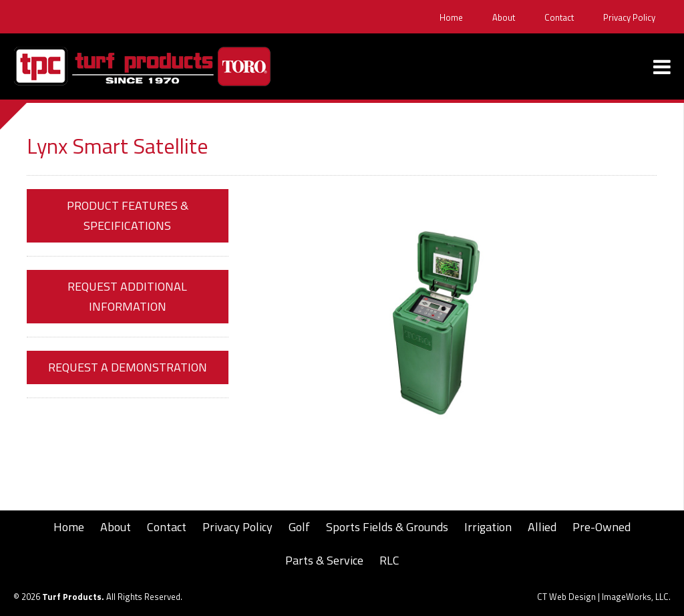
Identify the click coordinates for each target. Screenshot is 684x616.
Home (451, 18)
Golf (299, 527)
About (504, 18)
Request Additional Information (127, 296)
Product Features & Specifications (128, 215)
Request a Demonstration (128, 367)
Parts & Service (324, 560)
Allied (542, 527)
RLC (389, 560)
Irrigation (488, 527)
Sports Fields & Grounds (387, 527)
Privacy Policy (629, 18)
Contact (559, 18)
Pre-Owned (602, 527)
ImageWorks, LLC (635, 597)
